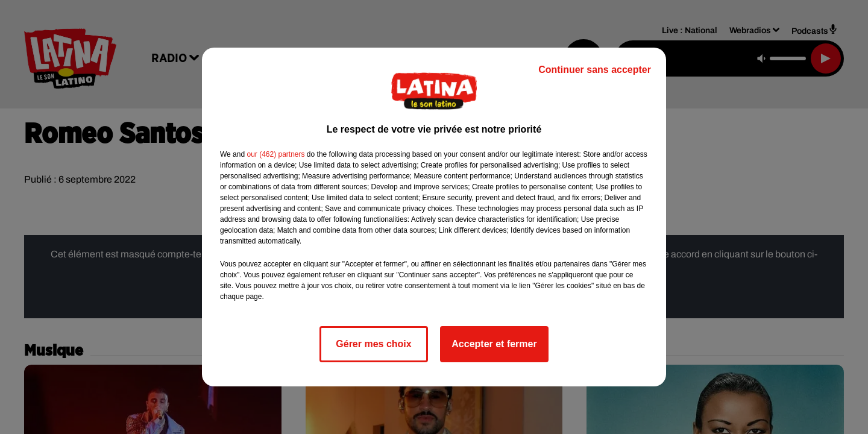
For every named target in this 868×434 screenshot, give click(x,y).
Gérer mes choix (373, 344)
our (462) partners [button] (275, 154)
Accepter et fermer (494, 344)
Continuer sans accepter (595, 70)
